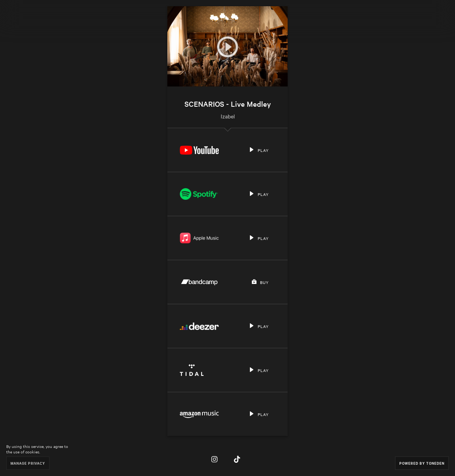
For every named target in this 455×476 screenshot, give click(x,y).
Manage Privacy (28, 463)
